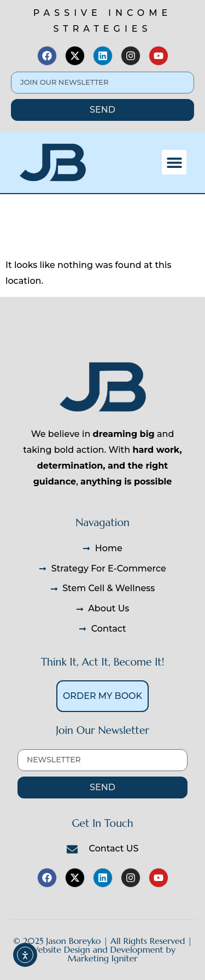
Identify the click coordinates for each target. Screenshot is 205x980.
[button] (174, 162)
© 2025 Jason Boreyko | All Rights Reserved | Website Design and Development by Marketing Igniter (103, 949)
